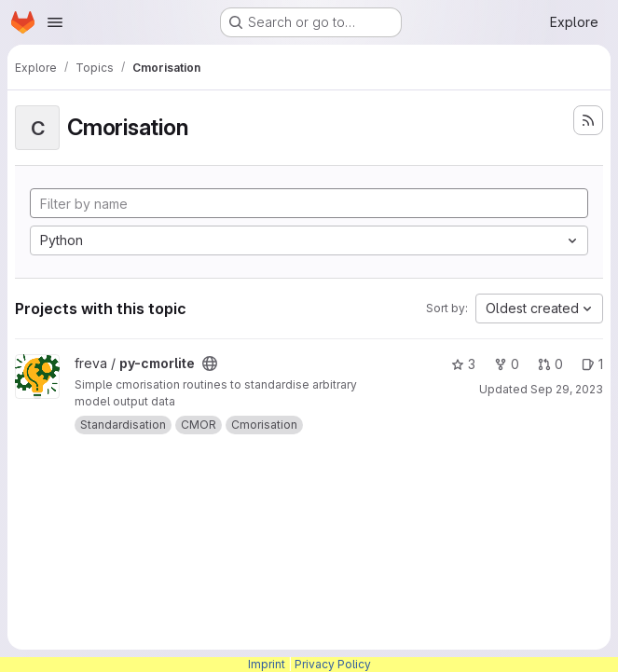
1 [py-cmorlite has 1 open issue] (592, 364)
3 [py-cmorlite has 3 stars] (463, 364)
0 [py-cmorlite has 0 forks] (507, 364)
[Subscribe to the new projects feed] (588, 120)
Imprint (267, 664)
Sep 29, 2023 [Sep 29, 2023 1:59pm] (567, 389)
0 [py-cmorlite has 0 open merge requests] (550, 364)
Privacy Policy (333, 664)
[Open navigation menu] (55, 22)
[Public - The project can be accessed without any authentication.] (210, 363)
